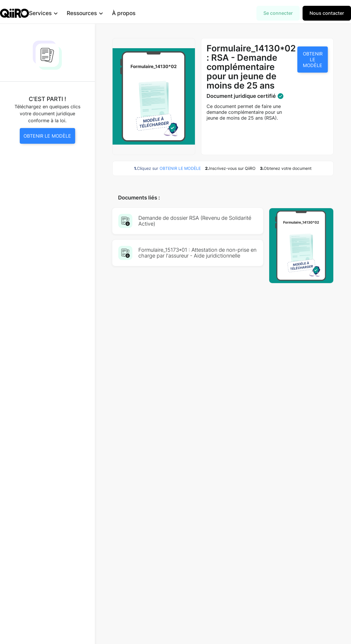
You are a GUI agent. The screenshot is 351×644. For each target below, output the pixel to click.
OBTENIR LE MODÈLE (313, 60)
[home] (15, 13)
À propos (133, 13)
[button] (53, 13)
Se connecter (278, 13)
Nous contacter (327, 13)
